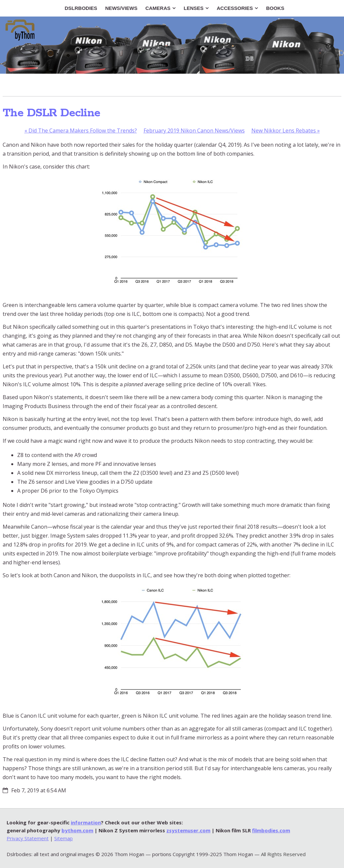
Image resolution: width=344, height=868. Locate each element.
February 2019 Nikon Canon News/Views (194, 131)
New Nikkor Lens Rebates (286, 131)
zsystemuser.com (188, 830)
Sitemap (64, 838)
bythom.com (77, 830)
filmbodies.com (271, 830)
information (86, 822)
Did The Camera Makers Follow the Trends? (81, 131)
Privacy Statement (28, 838)
